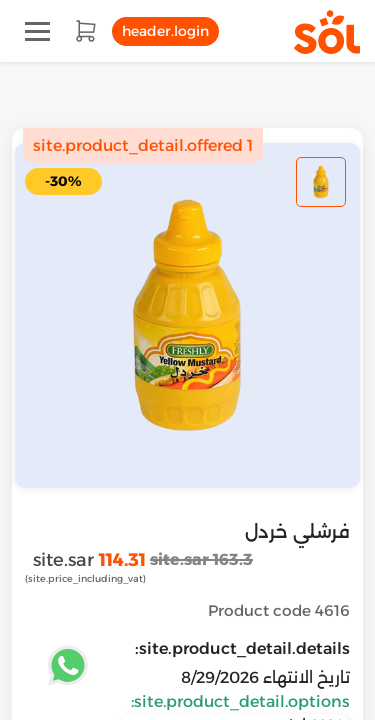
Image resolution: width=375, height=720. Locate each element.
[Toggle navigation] (37, 31)
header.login (165, 31)
